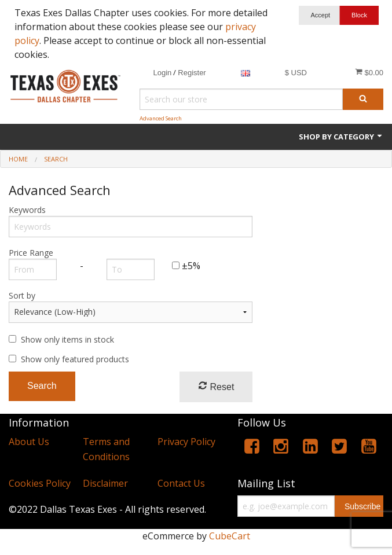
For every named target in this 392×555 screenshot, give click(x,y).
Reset (216, 386)
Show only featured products (75, 359)
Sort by (22, 295)
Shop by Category (341, 137)
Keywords (27, 210)
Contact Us (181, 483)
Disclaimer (105, 483)
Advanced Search (161, 118)
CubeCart (230, 536)
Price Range (31, 253)
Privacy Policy (186, 442)
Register (192, 73)
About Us (29, 442)
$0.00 (369, 72)
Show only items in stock (67, 339)
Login (162, 73)
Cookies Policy (40, 483)
